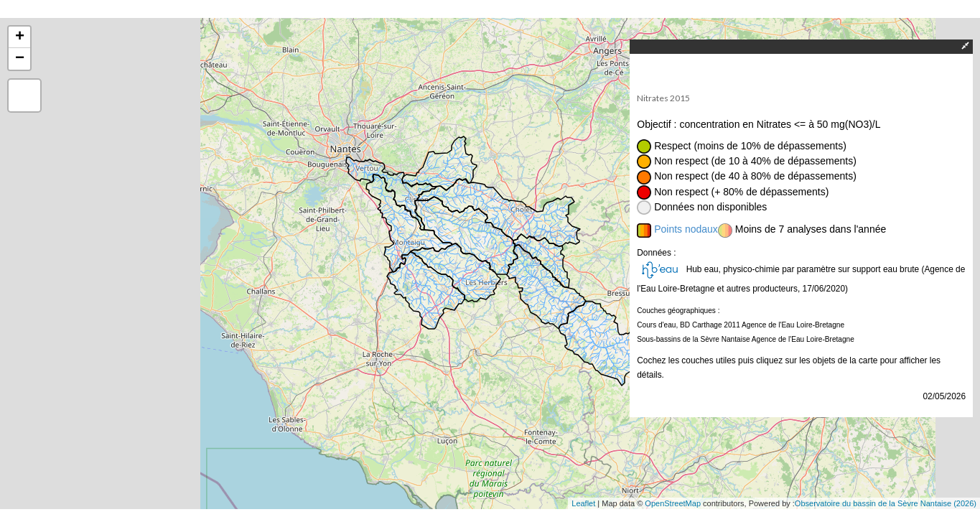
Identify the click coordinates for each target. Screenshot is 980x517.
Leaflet (583, 503)
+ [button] (20, 37)
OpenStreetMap (673, 503)
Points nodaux (686, 229)
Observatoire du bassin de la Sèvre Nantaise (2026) (886, 503)
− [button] (20, 59)
